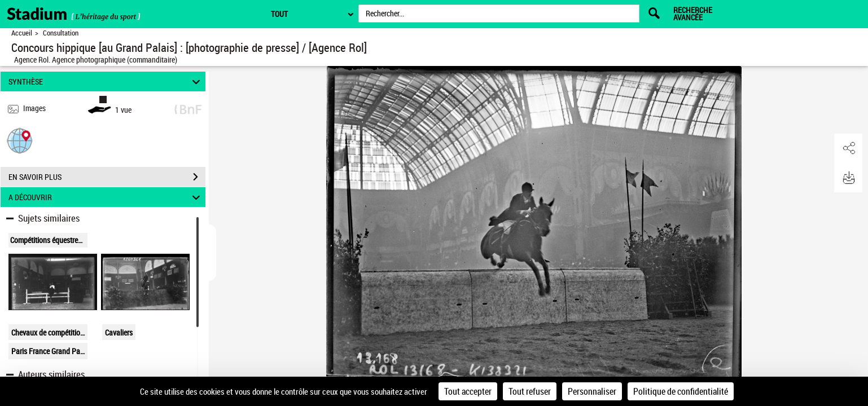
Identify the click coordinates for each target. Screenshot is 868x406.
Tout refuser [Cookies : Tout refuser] (530, 391)
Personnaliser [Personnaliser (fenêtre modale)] (592, 391)
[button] (20, 140)
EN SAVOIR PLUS (107, 177)
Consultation (61, 33)
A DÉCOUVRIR (106, 197)
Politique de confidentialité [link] (681, 391)
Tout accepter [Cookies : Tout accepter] (468, 391)
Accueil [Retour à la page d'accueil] (22, 33)
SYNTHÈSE (106, 81)
